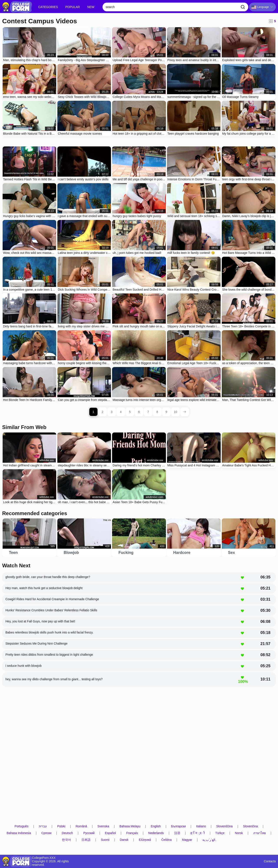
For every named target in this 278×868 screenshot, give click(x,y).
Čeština (166, 840)
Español (110, 833)
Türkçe (220, 833)
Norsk (239, 833)
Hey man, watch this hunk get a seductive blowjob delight (44, 588)
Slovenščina (225, 826)
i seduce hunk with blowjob (24, 666)
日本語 (86, 840)
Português (22, 826)
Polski (61, 826)
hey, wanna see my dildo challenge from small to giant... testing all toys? (54, 679)
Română (81, 826)
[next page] (185, 412)
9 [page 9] (166, 412)
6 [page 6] (139, 412)
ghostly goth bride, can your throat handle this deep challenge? (48, 577)
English (156, 826)
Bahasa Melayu (130, 826)
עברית (43, 826)
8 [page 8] (157, 412)
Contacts (270, 861)
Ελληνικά (145, 840)
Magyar (187, 840)
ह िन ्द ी (198, 833)
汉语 (177, 833)
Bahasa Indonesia (19, 833)
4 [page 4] (121, 412)
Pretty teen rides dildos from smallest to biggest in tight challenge (49, 655)
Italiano (201, 826)
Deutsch (67, 833)
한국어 (66, 840)
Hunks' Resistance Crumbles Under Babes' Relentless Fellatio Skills (51, 610)
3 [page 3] (112, 412)
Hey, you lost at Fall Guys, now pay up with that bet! (40, 621)
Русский (89, 833)
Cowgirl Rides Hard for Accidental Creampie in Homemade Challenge (52, 599)
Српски (46, 833)
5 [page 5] (130, 412)
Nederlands (156, 833)
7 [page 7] (148, 412)
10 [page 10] (175, 412)
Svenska (103, 826)
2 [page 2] (103, 412)
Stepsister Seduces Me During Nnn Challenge (36, 643)
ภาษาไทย (260, 833)
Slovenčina (251, 826)
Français (132, 833)
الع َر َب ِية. (209, 840)
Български (178, 826)
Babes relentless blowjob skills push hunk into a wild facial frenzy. (49, 632)
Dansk (124, 840)
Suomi (105, 840)
